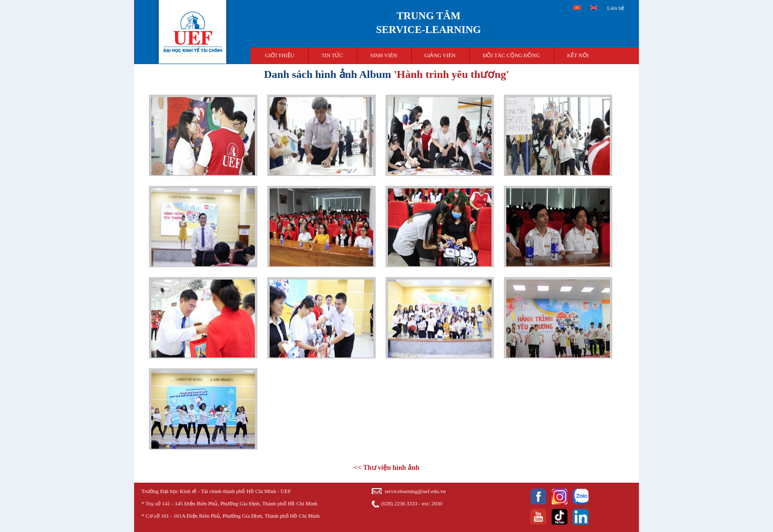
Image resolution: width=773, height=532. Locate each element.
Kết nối (578, 55)
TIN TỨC (332, 55)
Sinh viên (384, 55)
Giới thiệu (280, 55)
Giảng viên (440, 55)
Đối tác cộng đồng (511, 55)
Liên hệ (616, 8)
